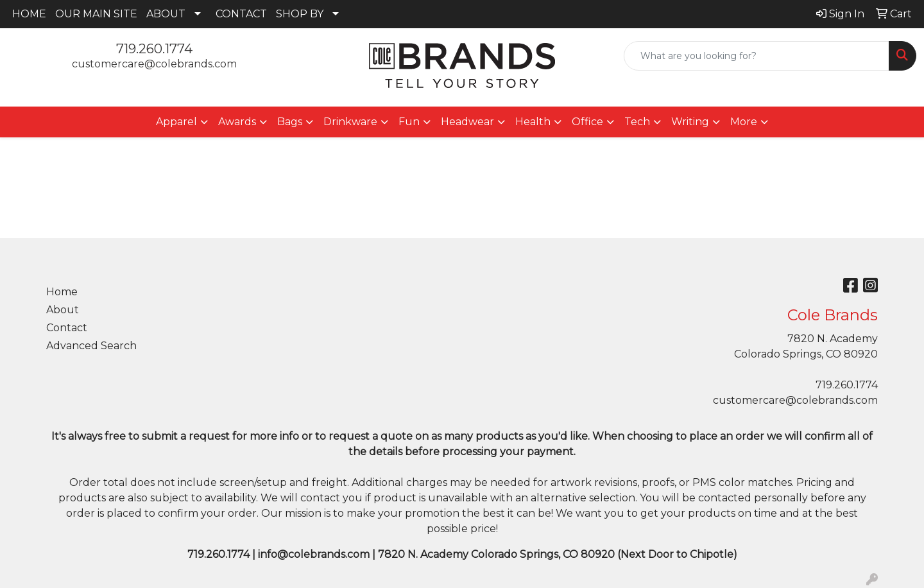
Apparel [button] (176, 122)
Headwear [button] (467, 122)
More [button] (744, 122)
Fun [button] (409, 122)
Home (62, 292)
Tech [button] (637, 122)
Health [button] (533, 122)
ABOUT (166, 14)
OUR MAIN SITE (96, 14)
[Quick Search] (757, 56)
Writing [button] (690, 122)
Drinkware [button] (350, 122)
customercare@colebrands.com (154, 64)
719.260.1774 (154, 49)
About (63, 310)
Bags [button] (290, 122)
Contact (67, 328)
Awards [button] (237, 122)
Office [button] (587, 122)
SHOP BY (300, 14)
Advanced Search (91, 346)
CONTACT (241, 14)
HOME (29, 14)
